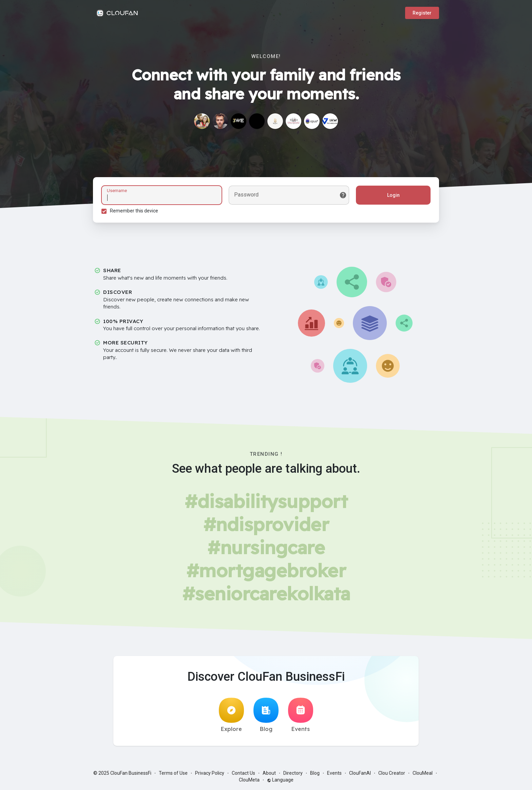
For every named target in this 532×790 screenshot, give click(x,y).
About (269, 773)
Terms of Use (173, 773)
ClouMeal (423, 773)
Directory (293, 773)
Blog (266, 715)
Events (301, 715)
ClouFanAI (360, 773)
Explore (231, 715)
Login (393, 195)
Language (280, 780)
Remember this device (134, 211)
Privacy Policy (210, 773)
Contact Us (243, 773)
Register (422, 13)
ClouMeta (249, 780)
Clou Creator (392, 773)
